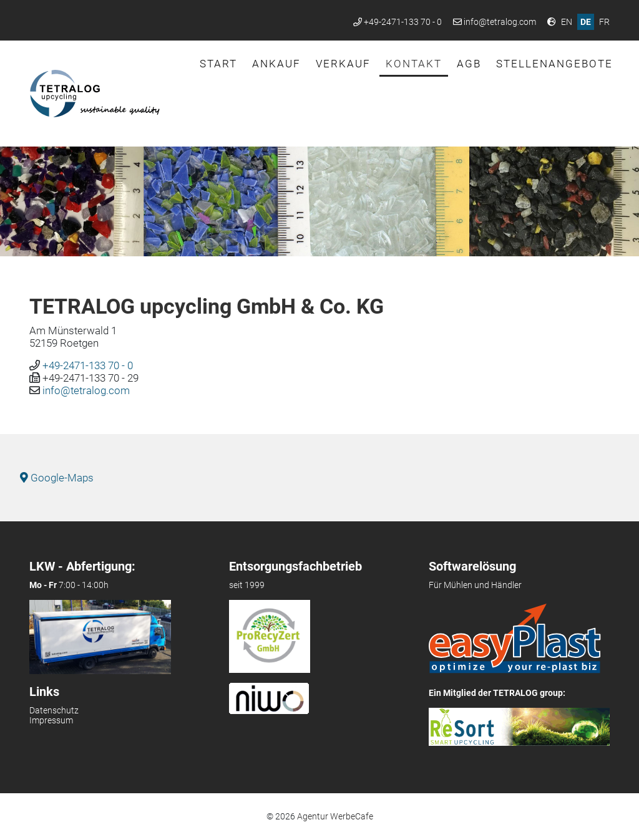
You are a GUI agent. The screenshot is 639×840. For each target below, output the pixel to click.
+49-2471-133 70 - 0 (403, 22)
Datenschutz (54, 710)
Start (218, 64)
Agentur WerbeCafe (335, 816)
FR (604, 22)
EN (567, 22)
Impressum (51, 720)
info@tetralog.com (500, 22)
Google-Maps (57, 478)
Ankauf (276, 64)
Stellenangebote (554, 64)
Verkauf (343, 64)
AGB (469, 64)
